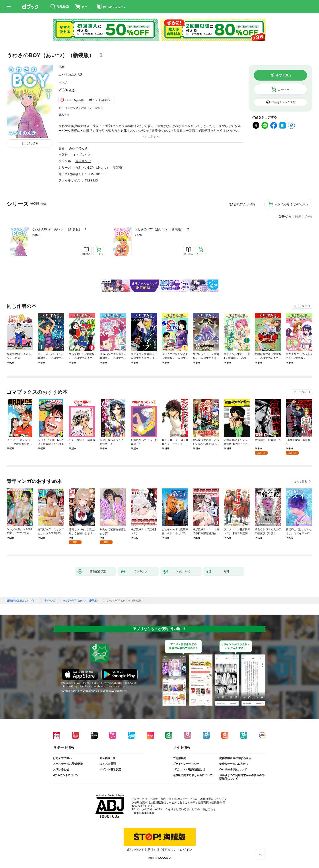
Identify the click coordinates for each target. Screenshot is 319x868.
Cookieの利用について (233, 770)
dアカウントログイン (66, 775)
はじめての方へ (62, 758)
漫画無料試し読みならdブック (22, 601)
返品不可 (64, 115)
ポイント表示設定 (110, 770)
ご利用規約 (179, 758)
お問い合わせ (61, 770)
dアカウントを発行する (143, 850)
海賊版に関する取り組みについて (193, 775)
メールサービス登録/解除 (68, 764)
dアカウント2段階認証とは (189, 770)
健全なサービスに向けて (234, 764)
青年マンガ (83, 161)
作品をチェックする (283, 102)
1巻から (285, 216)
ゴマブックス (82, 155)
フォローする (80, 75)
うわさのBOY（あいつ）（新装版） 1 (59, 229)
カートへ (284, 89)
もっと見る (301, 306)
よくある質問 (108, 764)
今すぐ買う (284, 75)
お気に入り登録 (245, 204)
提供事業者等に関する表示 (235, 758)
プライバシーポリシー (186, 764)
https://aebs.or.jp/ (144, 813)
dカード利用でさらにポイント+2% (79, 108)
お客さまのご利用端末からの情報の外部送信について (242, 777)
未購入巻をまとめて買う (292, 204)
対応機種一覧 (108, 758)
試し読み (33, 143)
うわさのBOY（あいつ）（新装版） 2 (162, 229)
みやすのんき (68, 75)
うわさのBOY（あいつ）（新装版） (100, 168)
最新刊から (303, 216)
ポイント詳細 (98, 100)
